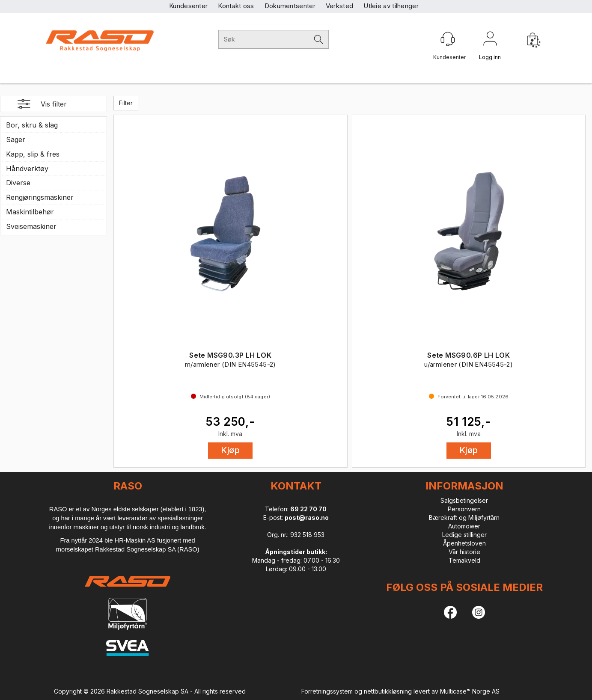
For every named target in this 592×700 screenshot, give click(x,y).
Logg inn (490, 40)
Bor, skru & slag (32, 125)
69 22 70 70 (308, 509)
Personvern (464, 509)
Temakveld (464, 560)
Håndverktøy (27, 169)
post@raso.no (307, 518)
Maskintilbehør (30, 212)
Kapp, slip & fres (33, 154)
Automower (464, 526)
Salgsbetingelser (464, 500)
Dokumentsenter (290, 6)
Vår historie (464, 552)
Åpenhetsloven (464, 543)
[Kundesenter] (448, 39)
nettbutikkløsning (388, 691)
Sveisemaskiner (31, 226)
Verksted (339, 6)
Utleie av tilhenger (391, 6)
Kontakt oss (236, 6)
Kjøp (230, 450)
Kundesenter (188, 6)
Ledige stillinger (464, 535)
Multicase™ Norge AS (470, 691)
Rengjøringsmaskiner (40, 197)
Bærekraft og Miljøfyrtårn (464, 518)
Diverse (18, 183)
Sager (16, 139)
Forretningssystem (327, 691)
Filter (126, 103)
